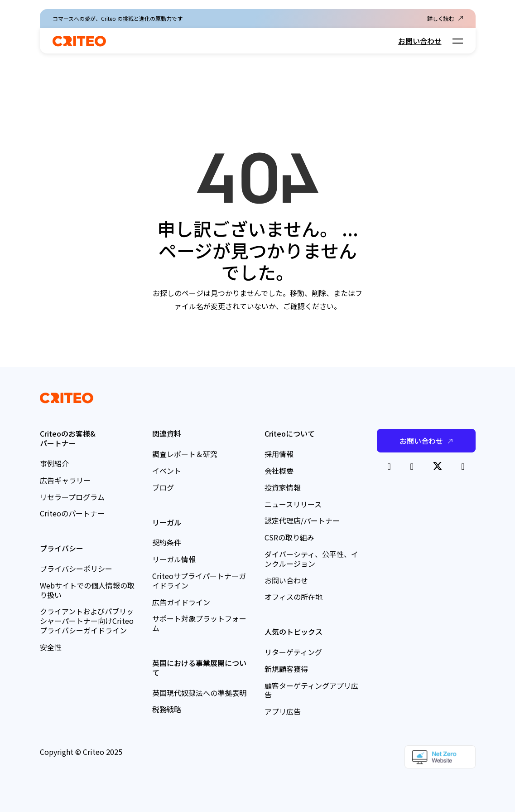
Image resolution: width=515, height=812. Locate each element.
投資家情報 (283, 487)
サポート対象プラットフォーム (199, 623)
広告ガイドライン (181, 602)
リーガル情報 (174, 559)
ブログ (163, 487)
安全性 (51, 647)
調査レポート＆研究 (185, 454)
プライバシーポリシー (76, 569)
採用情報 (279, 454)
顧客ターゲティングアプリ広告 (311, 690)
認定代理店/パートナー (302, 520)
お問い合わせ (420, 41)
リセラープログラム (72, 497)
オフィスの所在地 (294, 597)
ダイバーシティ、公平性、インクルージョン (311, 559)
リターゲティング (293, 652)
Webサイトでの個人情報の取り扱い (87, 590)
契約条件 (167, 542)
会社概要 (279, 471)
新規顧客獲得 (286, 669)
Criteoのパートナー (72, 513)
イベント (167, 471)
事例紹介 (54, 463)
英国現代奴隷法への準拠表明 (199, 693)
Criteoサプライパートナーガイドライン (199, 581)
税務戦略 (167, 709)
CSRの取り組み (289, 537)
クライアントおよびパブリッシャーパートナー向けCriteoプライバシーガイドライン (87, 621)
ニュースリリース (293, 504)
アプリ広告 (283, 711)
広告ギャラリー (65, 480)
